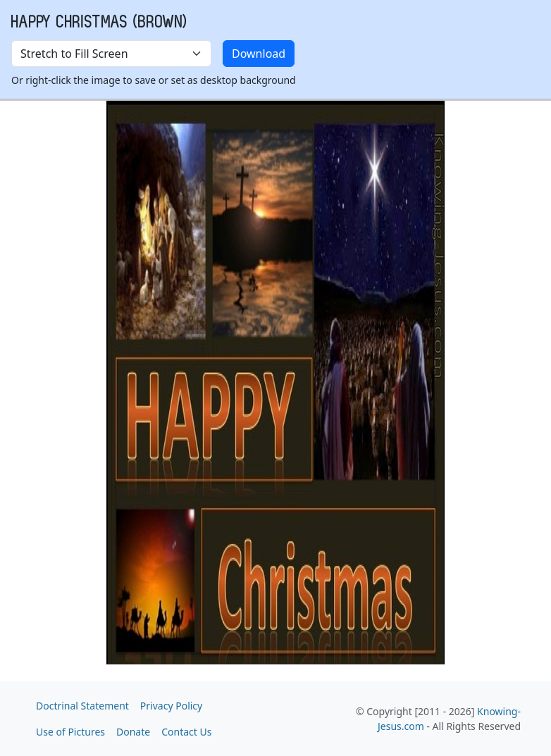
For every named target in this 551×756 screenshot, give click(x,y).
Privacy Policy (171, 706)
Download (259, 54)
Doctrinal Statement (82, 706)
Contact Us (186, 732)
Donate (133, 732)
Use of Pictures (70, 732)
